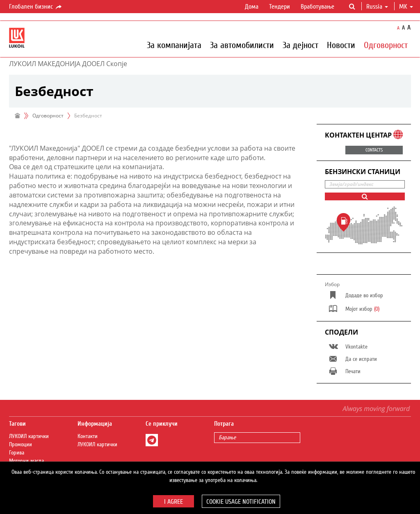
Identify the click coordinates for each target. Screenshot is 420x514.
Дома (252, 7)
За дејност (300, 45)
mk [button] (406, 7)
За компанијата (174, 45)
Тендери (280, 7)
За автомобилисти (242, 45)
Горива (17, 453)
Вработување (317, 7)
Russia (377, 7)
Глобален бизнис (36, 7)
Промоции (21, 445)
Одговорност (386, 45)
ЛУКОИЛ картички (29, 436)
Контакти (88, 436)
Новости (341, 45)
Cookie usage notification (241, 502)
